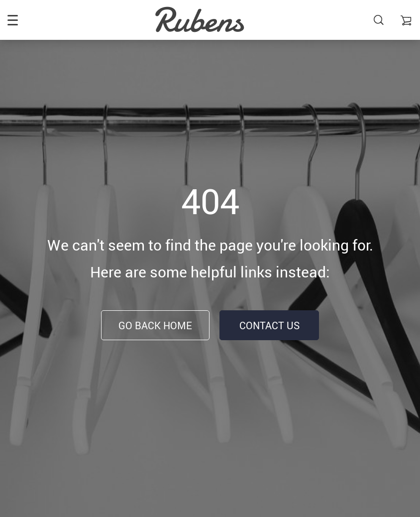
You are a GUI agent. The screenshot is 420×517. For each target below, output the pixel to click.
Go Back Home (155, 325)
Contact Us (269, 325)
